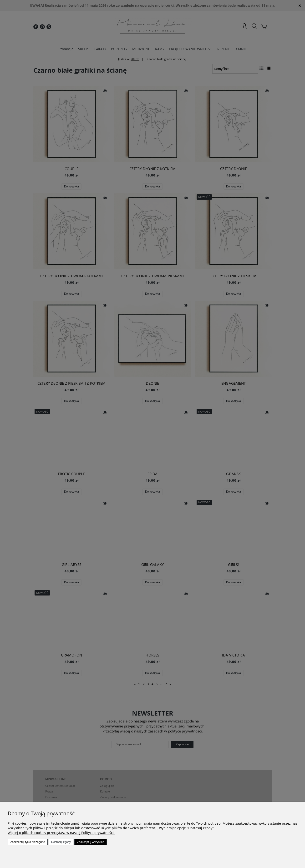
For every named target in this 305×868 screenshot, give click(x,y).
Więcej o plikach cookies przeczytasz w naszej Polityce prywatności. (61, 833)
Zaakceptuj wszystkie (90, 842)
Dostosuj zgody (61, 842)
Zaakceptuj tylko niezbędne (28, 842)
